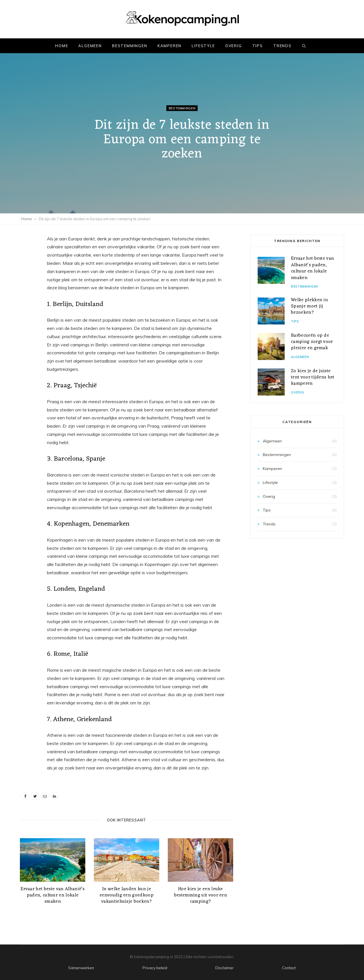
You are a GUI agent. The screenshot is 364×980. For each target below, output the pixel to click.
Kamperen (170, 46)
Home (62, 46)
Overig (234, 46)
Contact (289, 968)
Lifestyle (203, 46)
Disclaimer (225, 968)
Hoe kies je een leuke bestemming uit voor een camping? (200, 895)
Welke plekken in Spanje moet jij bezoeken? (309, 306)
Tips (258, 46)
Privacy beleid (155, 968)
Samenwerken (81, 968)
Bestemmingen (130, 46)
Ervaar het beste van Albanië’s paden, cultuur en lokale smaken (53, 895)
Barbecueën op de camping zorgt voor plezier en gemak (312, 342)
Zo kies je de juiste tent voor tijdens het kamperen (313, 377)
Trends (283, 46)
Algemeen (90, 46)
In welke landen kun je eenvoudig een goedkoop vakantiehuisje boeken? (127, 895)
